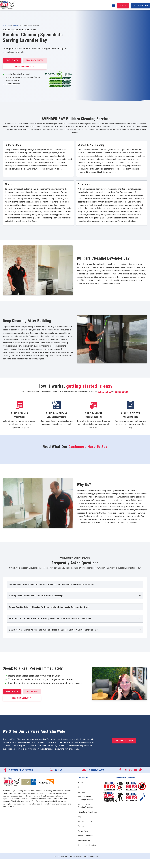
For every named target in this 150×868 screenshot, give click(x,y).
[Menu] (114, 6)
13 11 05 (101, 391)
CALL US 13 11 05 (140, 6)
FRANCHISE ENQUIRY (25, 67)
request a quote (122, 391)
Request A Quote (35, 60)
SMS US (123, 6)
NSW (9, 26)
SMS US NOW (12, 60)
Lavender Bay (16, 26)
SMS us (109, 391)
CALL (32, 692)
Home (4, 26)
